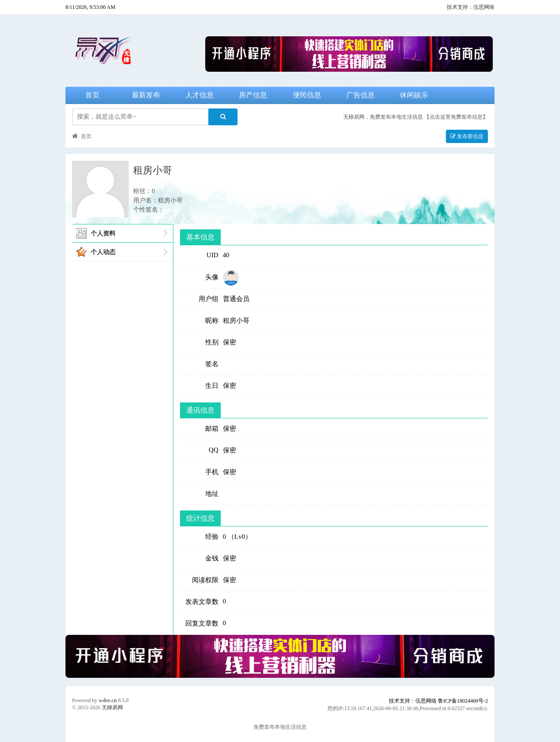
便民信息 (307, 95)
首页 (92, 95)
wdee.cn (108, 700)
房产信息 (253, 95)
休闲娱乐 (414, 95)
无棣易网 (112, 707)
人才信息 (199, 95)
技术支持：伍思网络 (471, 7)
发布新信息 (467, 136)
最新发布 (146, 95)
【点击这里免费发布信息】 (456, 117)
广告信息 (361, 95)
